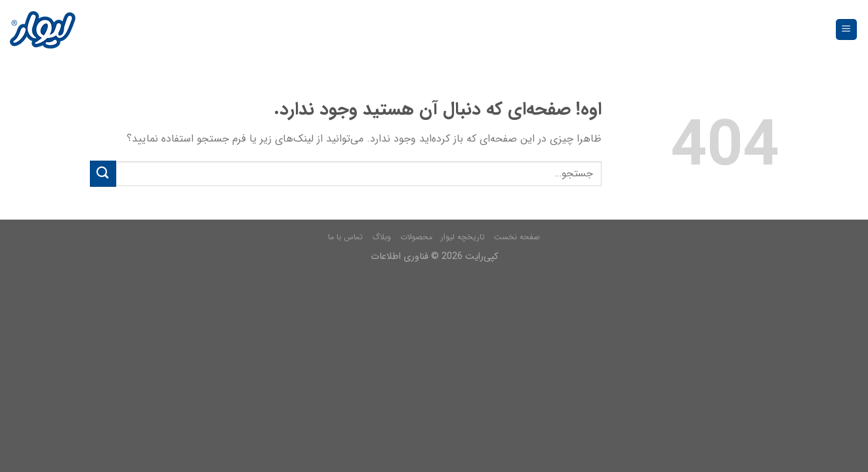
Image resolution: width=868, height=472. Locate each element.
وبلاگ (382, 237)
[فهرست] (847, 30)
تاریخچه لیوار (463, 237)
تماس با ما (345, 237)
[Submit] (103, 173)
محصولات (416, 237)
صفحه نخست (517, 237)
